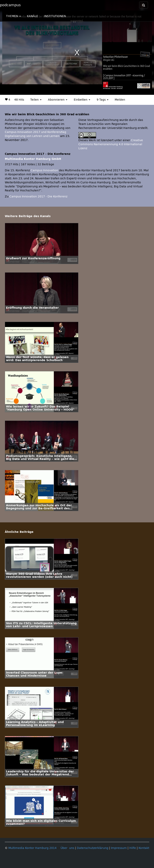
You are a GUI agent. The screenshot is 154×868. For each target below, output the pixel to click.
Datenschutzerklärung (93, 848)
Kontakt (144, 848)
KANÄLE (32, 16)
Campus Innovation (44, 170)
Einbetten (82, 100)
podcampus (10, 5)
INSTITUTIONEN (55, 16)
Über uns (67, 848)
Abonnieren (58, 100)
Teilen (36, 100)
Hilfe (133, 848)
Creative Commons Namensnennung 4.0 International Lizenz (111, 144)
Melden (120, 100)
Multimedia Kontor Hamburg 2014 (32, 848)
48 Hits (19, 100)
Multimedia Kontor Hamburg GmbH (33, 159)
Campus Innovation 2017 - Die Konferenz (38, 197)
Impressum (119, 848)
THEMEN (13, 16)
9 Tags (103, 100)
